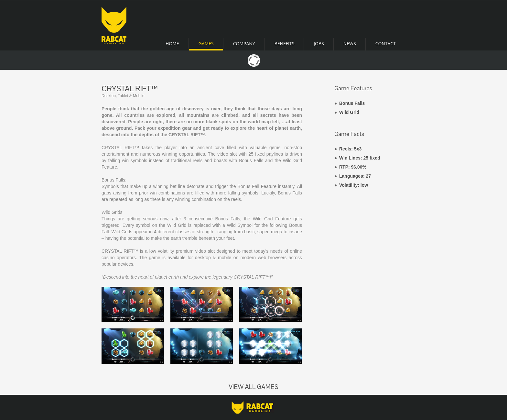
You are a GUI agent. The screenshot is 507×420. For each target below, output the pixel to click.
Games (206, 44)
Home (172, 44)
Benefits (285, 44)
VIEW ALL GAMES (253, 387)
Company (244, 44)
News (350, 44)
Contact (386, 44)
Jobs (319, 44)
